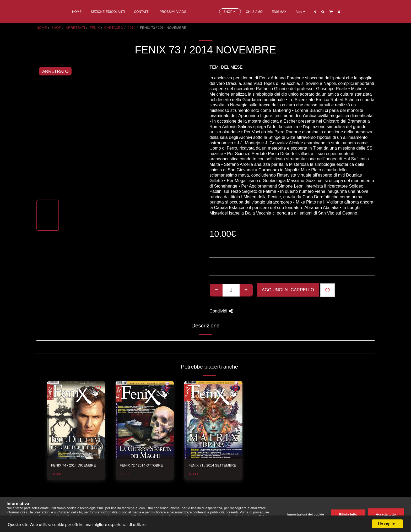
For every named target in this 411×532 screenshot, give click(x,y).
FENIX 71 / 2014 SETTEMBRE (212, 465)
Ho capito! (387, 524)
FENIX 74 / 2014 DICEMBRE (74, 465)
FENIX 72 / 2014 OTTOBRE (141, 465)
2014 (131, 28)
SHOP (56, 28)
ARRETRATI (75, 28)
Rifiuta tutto (348, 514)
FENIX (95, 28)
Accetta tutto (386, 514)
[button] (336, 12)
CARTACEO (114, 28)
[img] (76, 420)
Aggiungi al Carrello (288, 290)
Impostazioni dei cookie (306, 514)
